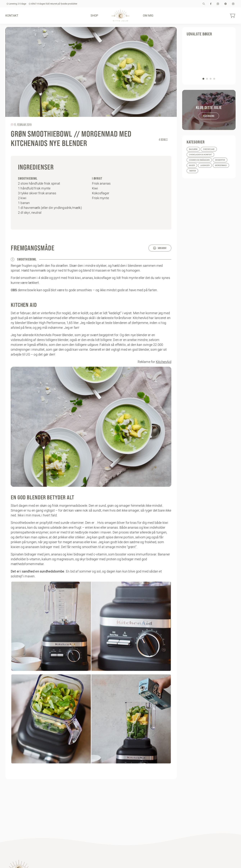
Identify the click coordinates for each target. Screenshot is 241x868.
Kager (192, 165)
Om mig (148, 15)
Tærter (192, 171)
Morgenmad (221, 165)
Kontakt (12, 15)
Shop (94, 15)
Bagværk (193, 149)
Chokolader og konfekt (200, 155)
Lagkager (205, 165)
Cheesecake (209, 149)
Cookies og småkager (199, 160)
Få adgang (209, 116)
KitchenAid (164, 362)
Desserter (220, 160)
